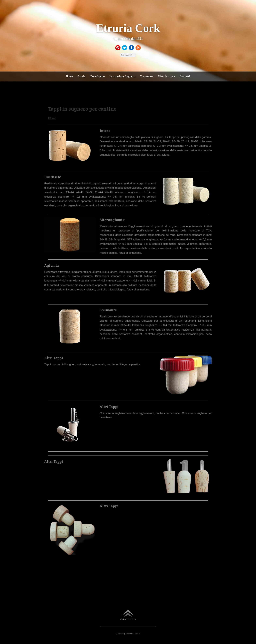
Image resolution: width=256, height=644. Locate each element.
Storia (82, 76)
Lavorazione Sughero (122, 76)
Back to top (128, 619)
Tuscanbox (147, 76)
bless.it (52, 118)
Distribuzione (167, 76)
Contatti (185, 76)
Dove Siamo (98, 76)
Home (69, 76)
